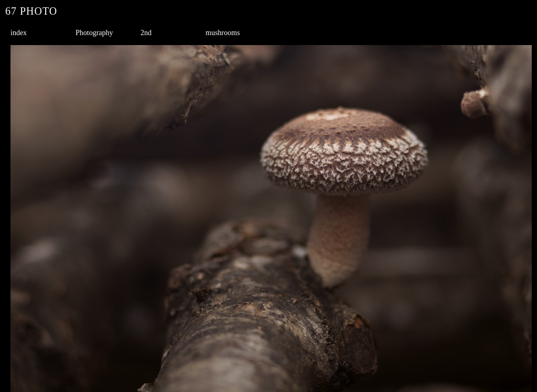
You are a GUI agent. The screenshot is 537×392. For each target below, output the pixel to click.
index (19, 33)
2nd (146, 33)
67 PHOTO (31, 11)
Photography (94, 33)
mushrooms (223, 33)
